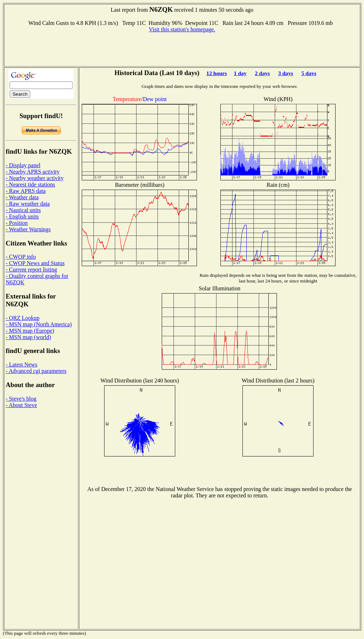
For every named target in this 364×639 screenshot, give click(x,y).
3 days (285, 73)
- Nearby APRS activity (33, 172)
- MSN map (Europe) (30, 331)
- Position (17, 223)
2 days (262, 73)
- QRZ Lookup (23, 318)
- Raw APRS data (26, 191)
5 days (309, 73)
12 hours (217, 73)
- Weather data (22, 197)
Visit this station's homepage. (182, 29)
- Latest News (22, 365)
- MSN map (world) (28, 337)
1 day (240, 73)
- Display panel (23, 165)
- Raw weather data (28, 204)
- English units (22, 216)
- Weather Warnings (28, 229)
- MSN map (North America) (39, 324)
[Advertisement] (182, 49)
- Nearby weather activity (35, 178)
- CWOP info (21, 257)
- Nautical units (23, 210)
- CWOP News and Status (35, 263)
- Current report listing (31, 270)
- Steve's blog (21, 399)
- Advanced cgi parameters (36, 371)
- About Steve (21, 405)
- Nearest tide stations (30, 184)
